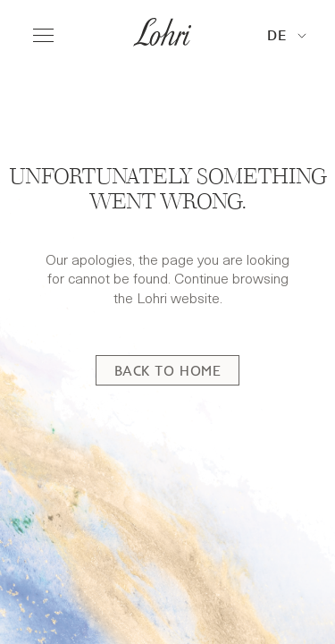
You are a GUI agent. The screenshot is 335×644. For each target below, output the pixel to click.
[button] (287, 36)
